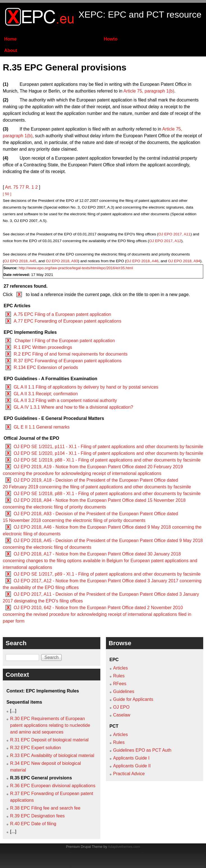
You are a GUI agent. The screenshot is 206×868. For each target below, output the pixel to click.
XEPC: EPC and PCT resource (140, 15)
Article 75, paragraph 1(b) (149, 91)
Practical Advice (129, 774)
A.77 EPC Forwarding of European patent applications (68, 321)
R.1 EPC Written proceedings (43, 347)
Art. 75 (12, 187)
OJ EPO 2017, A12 (165, 241)
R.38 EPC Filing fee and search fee (45, 808)
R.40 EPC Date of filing (33, 824)
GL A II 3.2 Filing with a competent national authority (65, 400)
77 (22, 187)
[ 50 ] (7, 194)
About (11, 50)
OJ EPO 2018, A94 (184, 261)
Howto (111, 39)
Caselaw (122, 715)
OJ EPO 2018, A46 (143, 261)
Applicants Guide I (131, 758)
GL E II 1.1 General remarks (42, 427)
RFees (120, 684)
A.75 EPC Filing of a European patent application (63, 314)
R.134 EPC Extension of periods (46, 367)
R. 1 (30, 187)
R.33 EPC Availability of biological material (52, 755)
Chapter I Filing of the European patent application (64, 341)
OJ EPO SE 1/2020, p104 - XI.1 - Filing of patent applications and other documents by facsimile (108, 453)
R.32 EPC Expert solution (35, 748)
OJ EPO (121, 707)
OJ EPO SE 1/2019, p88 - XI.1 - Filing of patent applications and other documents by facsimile (107, 460)
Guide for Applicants (133, 699)
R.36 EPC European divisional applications (53, 786)
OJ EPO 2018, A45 (20, 261)
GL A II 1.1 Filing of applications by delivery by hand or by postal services (86, 387)
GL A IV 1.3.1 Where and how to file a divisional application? (73, 407)
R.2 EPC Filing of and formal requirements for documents (71, 354)
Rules (119, 676)
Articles (121, 668)
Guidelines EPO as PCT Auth (142, 750)
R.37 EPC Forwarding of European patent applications (68, 361)
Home (10, 39)
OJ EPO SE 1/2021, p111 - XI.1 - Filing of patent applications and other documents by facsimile (108, 447)
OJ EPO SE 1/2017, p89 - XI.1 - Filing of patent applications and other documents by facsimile (107, 574)
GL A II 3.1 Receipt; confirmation (46, 394)
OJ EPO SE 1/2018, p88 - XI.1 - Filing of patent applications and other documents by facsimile (107, 494)
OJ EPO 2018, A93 (62, 261)
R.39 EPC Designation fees (37, 816)
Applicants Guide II (132, 766)
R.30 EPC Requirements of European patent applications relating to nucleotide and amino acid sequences (50, 725)
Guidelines (124, 691)
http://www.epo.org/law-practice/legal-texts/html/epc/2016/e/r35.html (76, 268)
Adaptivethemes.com (124, 847)
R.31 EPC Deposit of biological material (49, 740)
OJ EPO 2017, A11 (174, 234)
